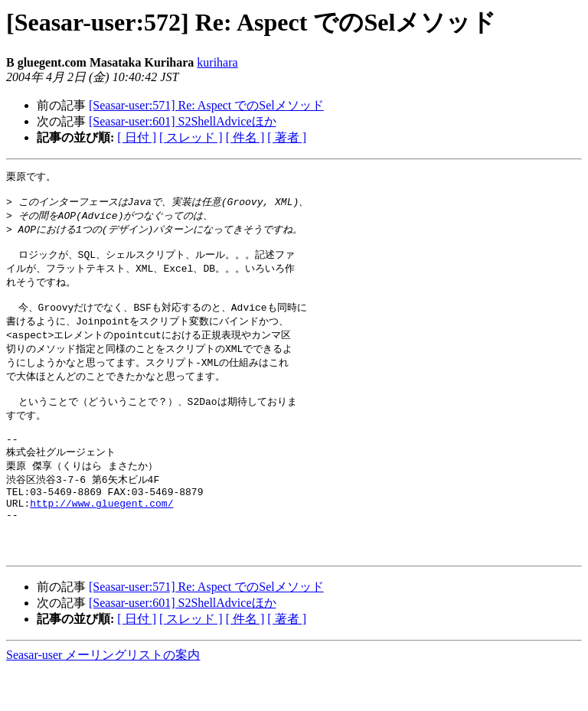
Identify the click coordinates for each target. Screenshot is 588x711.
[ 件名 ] (245, 137)
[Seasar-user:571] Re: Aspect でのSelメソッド (206, 105)
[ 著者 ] (287, 137)
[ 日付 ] (137, 137)
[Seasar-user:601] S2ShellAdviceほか (183, 121)
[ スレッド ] (191, 137)
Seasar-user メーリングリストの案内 (103, 696)
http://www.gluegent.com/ (101, 535)
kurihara (217, 62)
